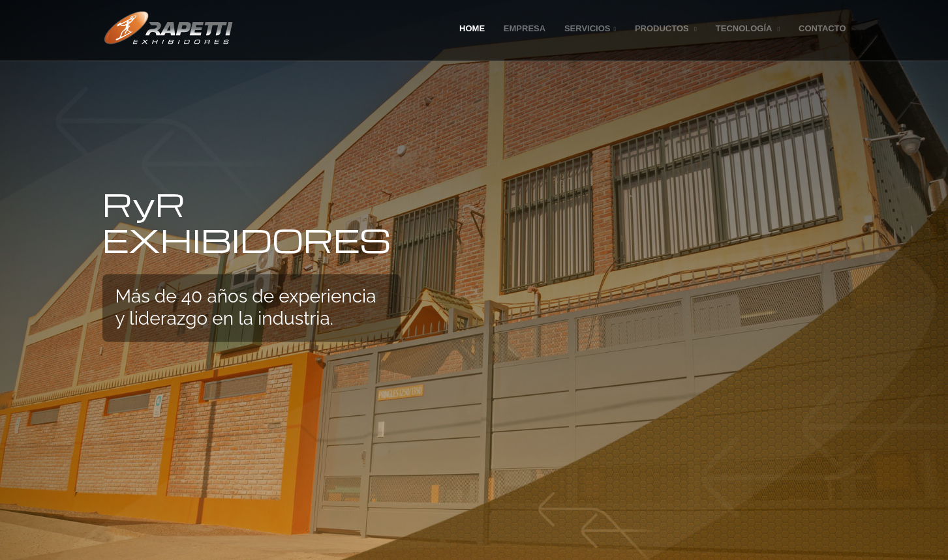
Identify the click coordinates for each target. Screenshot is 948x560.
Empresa (525, 28)
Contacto (822, 28)
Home (472, 28)
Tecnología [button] (748, 28)
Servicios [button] (590, 28)
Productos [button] (666, 28)
